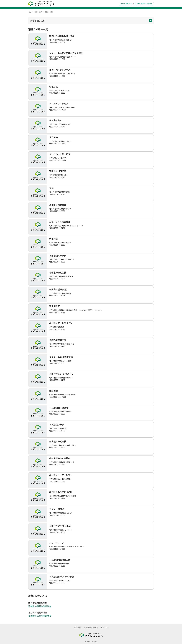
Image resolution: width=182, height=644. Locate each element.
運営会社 (104, 627)
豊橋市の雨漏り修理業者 (40, 616)
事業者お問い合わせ (145, 3)
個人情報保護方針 (91, 627)
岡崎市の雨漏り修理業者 (40, 606)
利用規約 (78, 627)
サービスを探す (127, 3)
